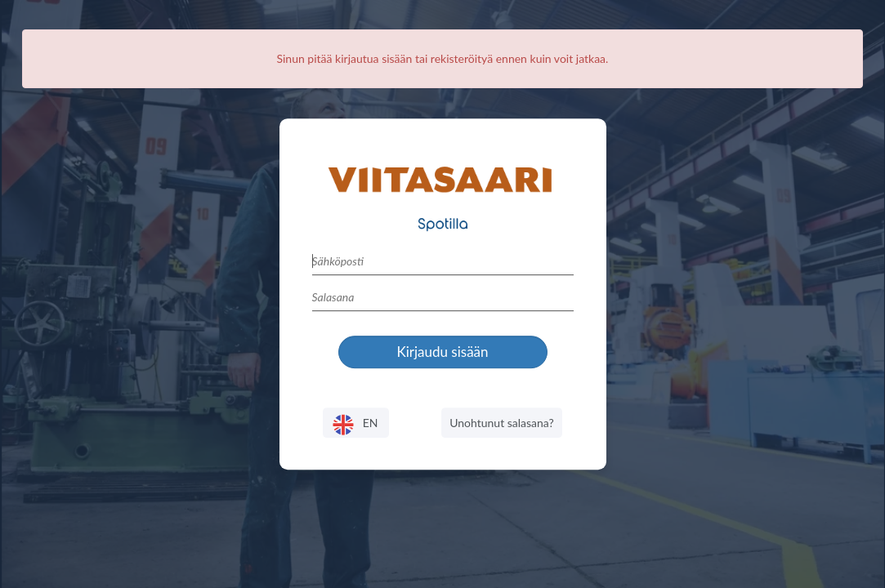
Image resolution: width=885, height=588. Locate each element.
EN (356, 425)
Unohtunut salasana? (502, 423)
